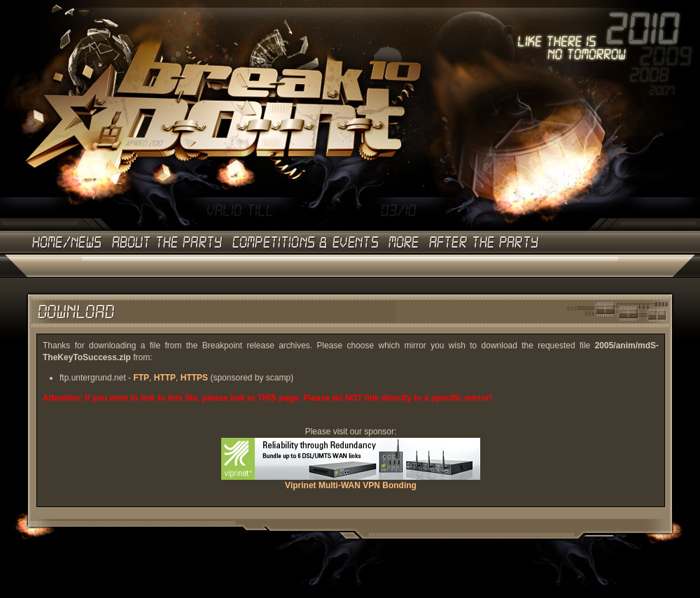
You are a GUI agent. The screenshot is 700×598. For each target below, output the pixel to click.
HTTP (165, 378)
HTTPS (194, 378)
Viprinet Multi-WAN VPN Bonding (351, 481)
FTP (141, 378)
